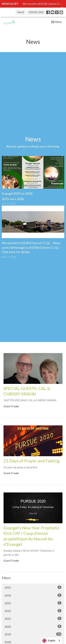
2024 (33, 595)
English (49, 641)
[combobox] (51, 641)
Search (21, 12)
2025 (33, 587)
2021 (33, 618)
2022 (33, 611)
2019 (33, 634)
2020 (33, 626)
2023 (33, 603)
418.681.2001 (36, 12)
